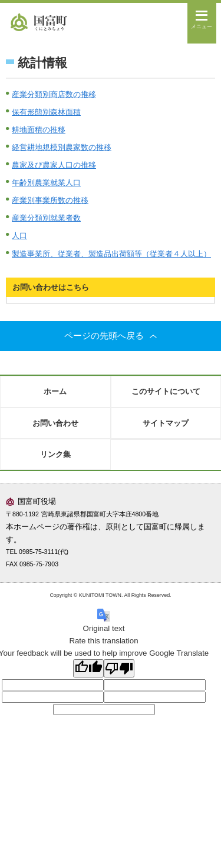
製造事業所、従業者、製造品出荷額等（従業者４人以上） (111, 254)
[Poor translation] (119, 668)
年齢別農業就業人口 (46, 183)
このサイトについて (166, 391)
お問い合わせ (55, 423)
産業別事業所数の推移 (50, 200)
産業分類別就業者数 (46, 218)
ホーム (55, 391)
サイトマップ (166, 423)
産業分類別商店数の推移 (54, 94)
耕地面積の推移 (39, 130)
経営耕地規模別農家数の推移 (62, 147)
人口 (19, 236)
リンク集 (55, 454)
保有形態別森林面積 (46, 112)
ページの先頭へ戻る (111, 336)
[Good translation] (88, 668)
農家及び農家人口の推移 (54, 165)
